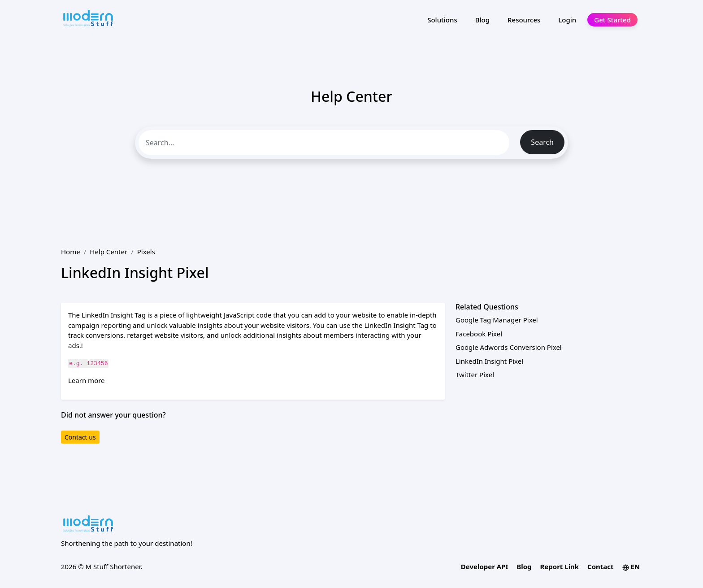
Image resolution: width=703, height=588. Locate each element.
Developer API (485, 566)
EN (631, 566)
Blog (482, 20)
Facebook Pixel (479, 334)
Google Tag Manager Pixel (497, 320)
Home (71, 252)
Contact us (80, 437)
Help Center (108, 252)
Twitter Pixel (475, 375)
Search (542, 142)
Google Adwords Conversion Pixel (509, 347)
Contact (601, 566)
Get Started (612, 20)
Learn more (87, 380)
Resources (524, 20)
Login (567, 20)
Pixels (146, 252)
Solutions (442, 20)
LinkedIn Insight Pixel (489, 361)
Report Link (559, 566)
